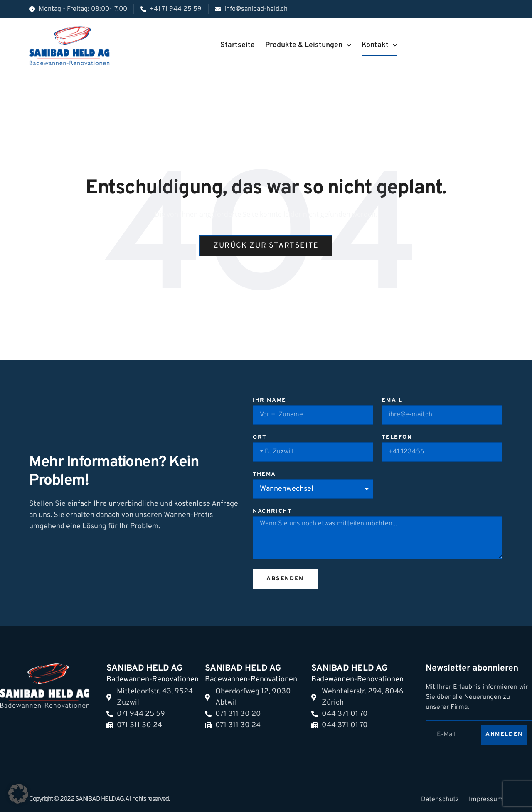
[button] (18, 794)
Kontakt (379, 45)
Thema (264, 475)
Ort (260, 438)
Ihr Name (270, 401)
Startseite (238, 45)
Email (392, 401)
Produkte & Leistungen (308, 45)
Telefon (397, 438)
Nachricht (272, 512)
